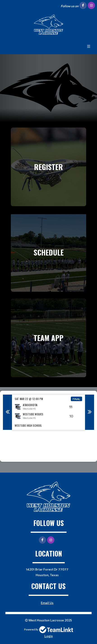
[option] (48, 412)
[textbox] (48, 446)
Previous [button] (7, 412)
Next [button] (90, 412)
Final (76, 399)
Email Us (47, 603)
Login (49, 636)
